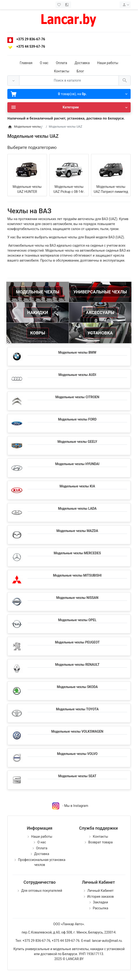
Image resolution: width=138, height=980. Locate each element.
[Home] (10, 127)
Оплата (62, 63)
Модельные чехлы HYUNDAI (77, 464)
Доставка (82, 63)
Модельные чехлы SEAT (77, 776)
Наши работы (108, 63)
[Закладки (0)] (60, 5)
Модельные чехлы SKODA (77, 687)
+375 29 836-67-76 (31, 39)
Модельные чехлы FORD (77, 419)
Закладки (100, 902)
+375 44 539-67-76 (31, 46)
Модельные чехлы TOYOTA (77, 709)
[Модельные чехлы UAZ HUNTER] (27, 170)
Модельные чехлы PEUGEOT (77, 642)
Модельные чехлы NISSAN (77, 598)
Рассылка (100, 908)
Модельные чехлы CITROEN (77, 397)
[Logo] (69, 19)
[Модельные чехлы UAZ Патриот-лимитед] (111, 170)
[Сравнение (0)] (67, 5)
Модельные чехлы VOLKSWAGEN (77, 731)
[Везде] (13, 81)
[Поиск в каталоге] (69, 81)
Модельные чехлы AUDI (77, 375)
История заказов (101, 897)
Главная (26, 63)
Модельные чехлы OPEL (77, 620)
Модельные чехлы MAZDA (77, 531)
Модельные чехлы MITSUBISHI (77, 575)
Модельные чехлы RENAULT (77, 665)
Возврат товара (100, 842)
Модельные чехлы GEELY (77, 442)
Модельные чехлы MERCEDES (77, 553)
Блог (80, 71)
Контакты (62, 71)
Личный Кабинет (100, 891)
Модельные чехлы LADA (77, 508)
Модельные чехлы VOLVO (77, 754)
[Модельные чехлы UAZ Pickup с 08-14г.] (69, 170)
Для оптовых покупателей (42, 891)
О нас (44, 63)
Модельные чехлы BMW (77, 352)
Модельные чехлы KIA (77, 486)
